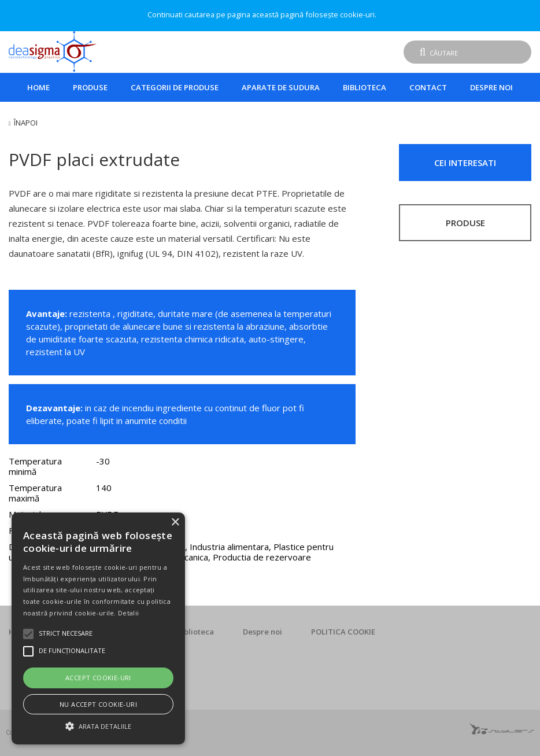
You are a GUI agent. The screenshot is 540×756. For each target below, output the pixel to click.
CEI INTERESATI (465, 163)
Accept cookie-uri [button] (98, 678)
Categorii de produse (175, 87)
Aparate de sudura (281, 87)
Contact (428, 87)
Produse (90, 87)
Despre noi (491, 87)
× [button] (175, 523)
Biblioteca (365, 87)
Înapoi (26, 123)
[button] (98, 725)
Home (38, 87)
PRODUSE (465, 223)
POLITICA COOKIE (343, 632)
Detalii (128, 613)
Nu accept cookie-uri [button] (98, 704)
